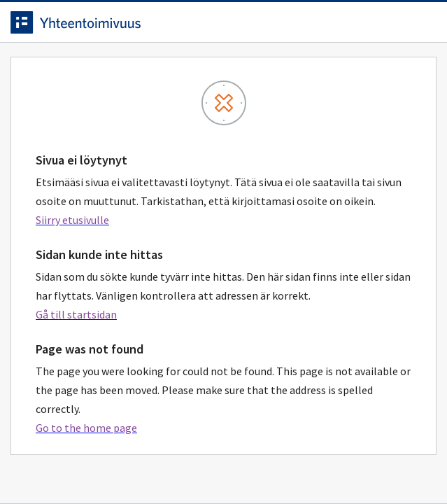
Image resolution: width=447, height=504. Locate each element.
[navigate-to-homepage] (223, 22)
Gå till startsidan (76, 314)
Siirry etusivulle (72, 220)
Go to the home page (86, 428)
